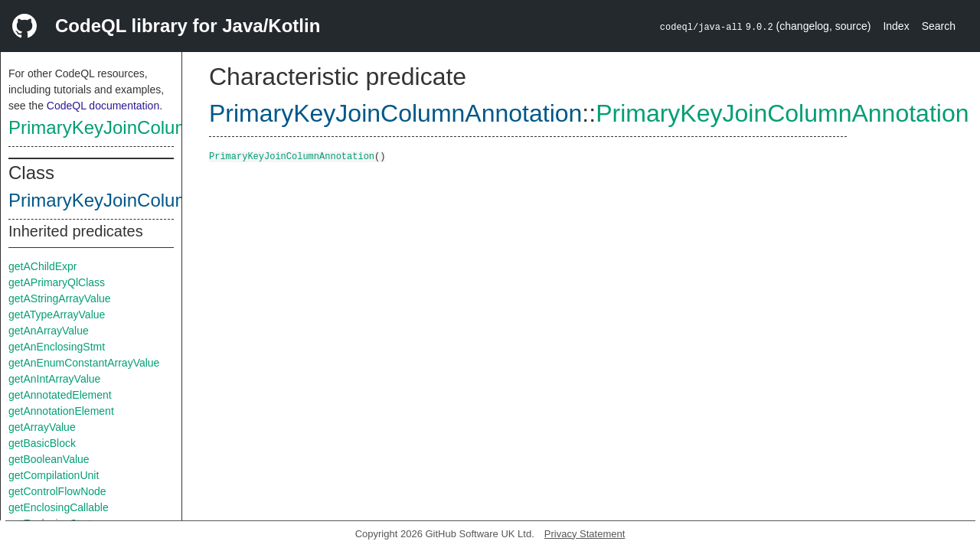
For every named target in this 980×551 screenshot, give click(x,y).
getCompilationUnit (54, 475)
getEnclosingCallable (59, 507)
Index (896, 26)
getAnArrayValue (49, 331)
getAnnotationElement (61, 411)
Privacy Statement (585, 534)
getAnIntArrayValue (54, 379)
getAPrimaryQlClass (57, 282)
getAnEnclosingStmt (57, 347)
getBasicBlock (42, 443)
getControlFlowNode (57, 491)
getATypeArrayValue (57, 315)
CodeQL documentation (103, 106)
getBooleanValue (49, 459)
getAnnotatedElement (60, 395)
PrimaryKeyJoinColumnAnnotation (149, 127)
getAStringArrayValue (60, 298)
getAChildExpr (43, 266)
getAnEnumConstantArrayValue (84, 363)
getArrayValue (42, 427)
